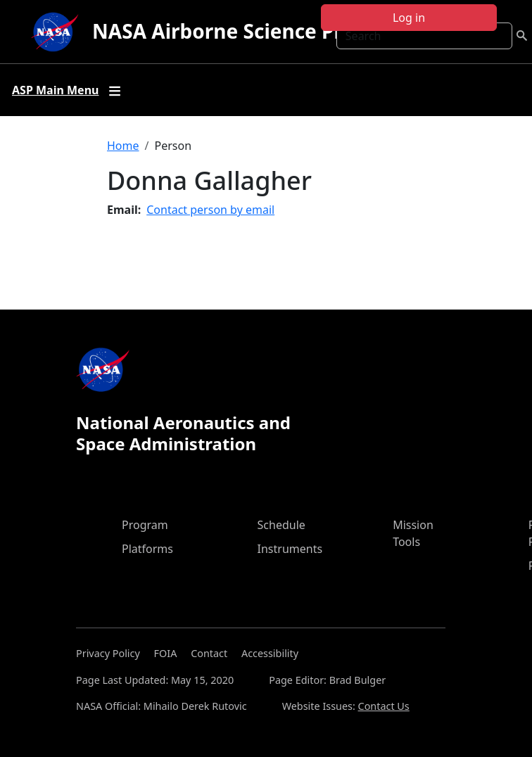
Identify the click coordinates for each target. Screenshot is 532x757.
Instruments (290, 549)
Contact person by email (210, 210)
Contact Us (384, 706)
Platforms (147, 549)
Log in (409, 18)
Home (123, 146)
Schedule (281, 525)
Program (145, 525)
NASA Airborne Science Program (249, 31)
